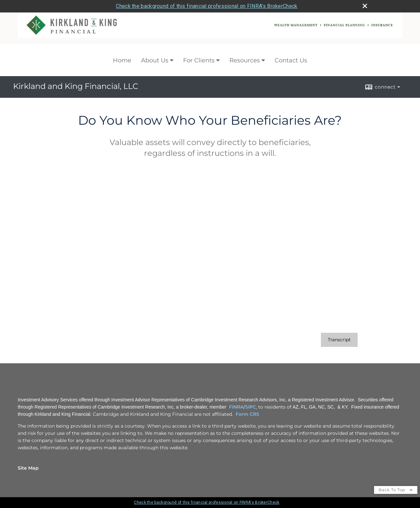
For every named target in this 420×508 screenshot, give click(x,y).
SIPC (251, 407)
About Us (155, 60)
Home (122, 60)
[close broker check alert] (365, 6)
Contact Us (291, 60)
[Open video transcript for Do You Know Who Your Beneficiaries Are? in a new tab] (339, 340)
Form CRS (247, 414)
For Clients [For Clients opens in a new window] (199, 60)
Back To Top (396, 490)
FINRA (236, 407)
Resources (245, 60)
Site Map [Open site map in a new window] (28, 468)
